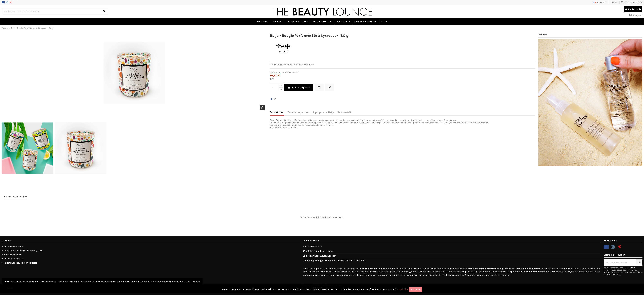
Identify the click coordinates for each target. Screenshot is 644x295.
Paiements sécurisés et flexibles (20, 263)
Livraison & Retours (14, 259)
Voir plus (404, 289)
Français (600, 2)
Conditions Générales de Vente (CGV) (23, 251)
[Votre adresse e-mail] (620, 262)
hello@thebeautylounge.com (321, 256)
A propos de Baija (323, 112)
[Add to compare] (330, 88)
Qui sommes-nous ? (14, 247)
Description (277, 112)
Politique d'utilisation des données (38, 2)
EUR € (614, 2)
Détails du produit (298, 112)
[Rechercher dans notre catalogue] (104, 12)
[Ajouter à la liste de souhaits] (319, 88)
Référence (275, 72)
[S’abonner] (640, 262)
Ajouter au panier (299, 88)
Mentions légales (13, 255)
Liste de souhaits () (632, 2)
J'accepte (416, 289)
